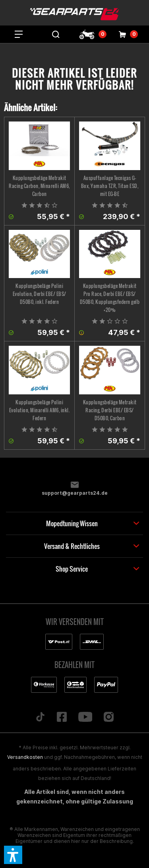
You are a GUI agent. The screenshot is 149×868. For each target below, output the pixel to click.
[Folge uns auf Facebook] (62, 717)
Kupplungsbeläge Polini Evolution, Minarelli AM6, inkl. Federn (40, 410)
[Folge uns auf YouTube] (85, 717)
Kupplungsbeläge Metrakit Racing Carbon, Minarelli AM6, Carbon (39, 186)
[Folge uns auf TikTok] (40, 717)
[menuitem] (19, 34)
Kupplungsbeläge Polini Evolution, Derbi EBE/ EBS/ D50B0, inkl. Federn (40, 294)
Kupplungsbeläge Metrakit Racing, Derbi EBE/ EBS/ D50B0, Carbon (110, 410)
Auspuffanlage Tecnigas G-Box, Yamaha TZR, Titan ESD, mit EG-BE (110, 186)
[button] (13, 855)
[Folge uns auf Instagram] (109, 717)
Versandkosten (25, 757)
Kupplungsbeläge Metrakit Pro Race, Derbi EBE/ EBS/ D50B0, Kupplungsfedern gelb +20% (110, 298)
